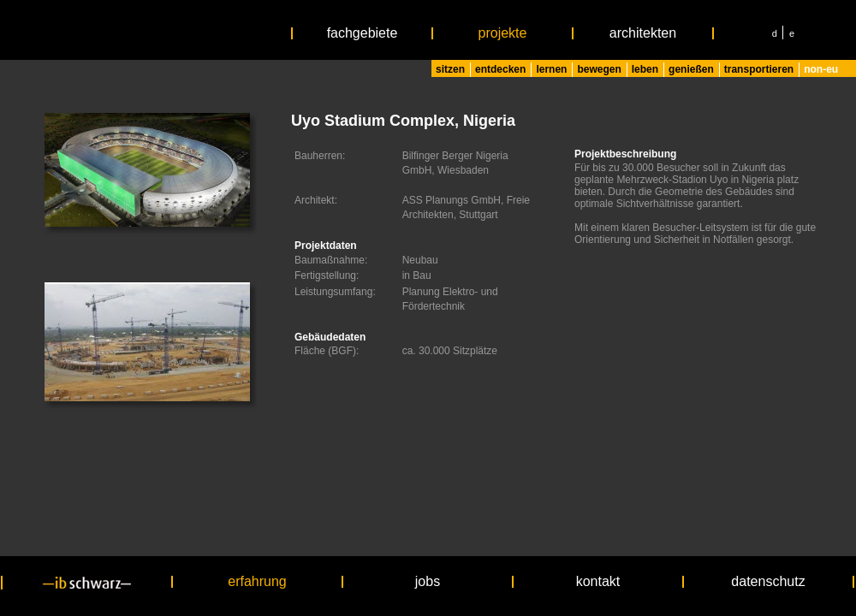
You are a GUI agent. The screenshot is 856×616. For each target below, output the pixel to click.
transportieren (759, 69)
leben (645, 69)
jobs (428, 582)
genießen (691, 69)
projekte (503, 33)
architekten (643, 33)
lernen (551, 69)
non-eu (821, 69)
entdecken (500, 69)
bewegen (599, 69)
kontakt (598, 582)
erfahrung (257, 582)
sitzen (450, 69)
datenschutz (768, 582)
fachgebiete (363, 33)
